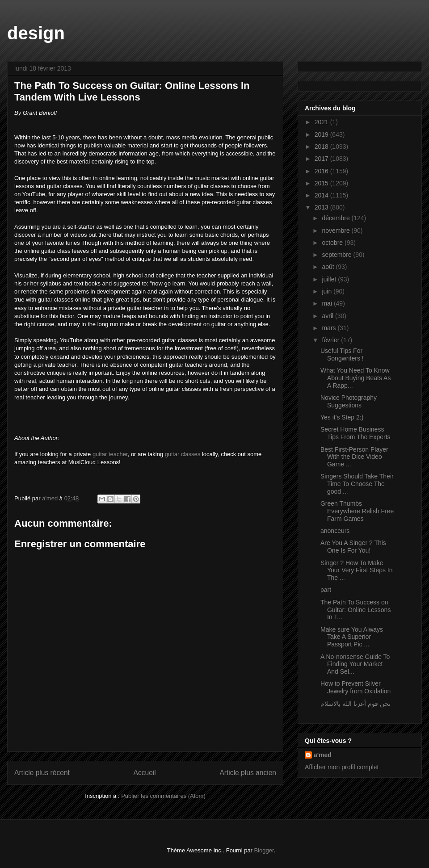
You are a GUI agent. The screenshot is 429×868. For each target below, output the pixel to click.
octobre (333, 243)
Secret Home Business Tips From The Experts (355, 433)
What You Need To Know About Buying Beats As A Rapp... (355, 378)
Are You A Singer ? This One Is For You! (353, 547)
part (326, 590)
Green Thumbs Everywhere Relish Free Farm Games (357, 511)
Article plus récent (42, 773)
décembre (336, 218)
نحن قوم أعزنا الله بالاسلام (355, 704)
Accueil (145, 773)
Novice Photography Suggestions (349, 401)
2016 (322, 171)
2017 (322, 159)
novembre (336, 231)
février (331, 340)
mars (330, 328)
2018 (322, 147)
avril (328, 316)
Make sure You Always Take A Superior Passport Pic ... (352, 637)
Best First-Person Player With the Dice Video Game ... (354, 457)
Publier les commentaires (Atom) (163, 796)
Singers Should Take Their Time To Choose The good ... (357, 484)
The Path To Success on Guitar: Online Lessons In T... (355, 610)
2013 (322, 207)
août (329, 267)
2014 (322, 195)
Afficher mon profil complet (342, 767)
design (36, 33)
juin (328, 291)
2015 (322, 183)
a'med (323, 755)
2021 (322, 122)
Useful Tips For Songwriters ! (342, 354)
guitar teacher (110, 454)
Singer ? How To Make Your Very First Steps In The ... (357, 570)
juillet (330, 279)
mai (328, 303)
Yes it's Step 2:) (342, 417)
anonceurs (335, 531)
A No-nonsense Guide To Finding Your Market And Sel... (355, 664)
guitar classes (183, 454)
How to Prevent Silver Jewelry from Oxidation (355, 687)
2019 (322, 134)
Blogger (264, 850)
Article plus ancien (248, 773)
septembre (337, 255)
